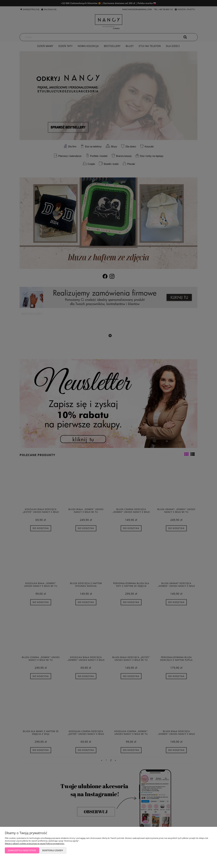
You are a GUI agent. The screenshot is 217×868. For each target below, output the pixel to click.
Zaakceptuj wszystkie (22, 850)
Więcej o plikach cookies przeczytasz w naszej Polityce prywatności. (35, 843)
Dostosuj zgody (53, 850)
